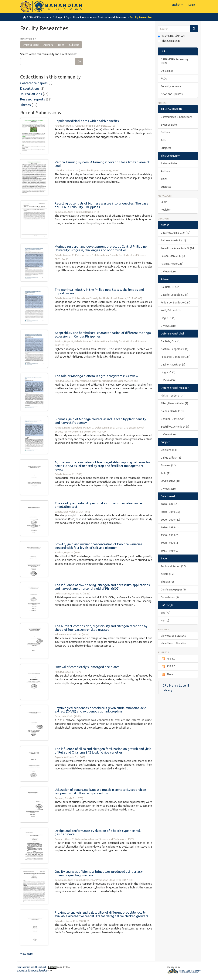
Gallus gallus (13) (171, 458)
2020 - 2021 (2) (170, 504)
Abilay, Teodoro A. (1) (173, 396)
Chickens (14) (169, 450)
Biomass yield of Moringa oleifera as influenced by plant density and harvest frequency (100, 421)
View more (26, 954)
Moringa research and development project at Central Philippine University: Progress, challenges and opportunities (101, 248)
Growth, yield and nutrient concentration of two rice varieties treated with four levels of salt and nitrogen (98, 546)
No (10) (165, 621)
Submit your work (171, 86)
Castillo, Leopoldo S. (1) (174, 295)
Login (164, 202)
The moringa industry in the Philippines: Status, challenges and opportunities (99, 291)
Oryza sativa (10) (171, 481)
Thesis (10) (167, 582)
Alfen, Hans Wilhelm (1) (174, 403)
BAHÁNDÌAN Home (38, 17)
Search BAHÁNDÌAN (171, 36)
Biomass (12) (168, 465)
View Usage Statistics (173, 636)
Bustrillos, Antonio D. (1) (175, 427)
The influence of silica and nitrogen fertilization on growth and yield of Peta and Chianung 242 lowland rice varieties (103, 751)
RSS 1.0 (168, 659)
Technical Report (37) (173, 566)
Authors (48, 45)
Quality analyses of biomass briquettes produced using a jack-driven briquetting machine (99, 873)
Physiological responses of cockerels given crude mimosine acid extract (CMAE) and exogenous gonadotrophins (100, 710)
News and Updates (172, 94)
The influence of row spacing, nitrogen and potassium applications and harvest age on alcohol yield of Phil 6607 (102, 587)
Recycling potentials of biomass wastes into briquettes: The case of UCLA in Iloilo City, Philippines (101, 205)
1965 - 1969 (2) (170, 551)
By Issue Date (31, 45)
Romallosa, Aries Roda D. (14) (178, 248)
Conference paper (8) (173, 590)
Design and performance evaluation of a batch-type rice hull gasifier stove (98, 832)
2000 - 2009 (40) (170, 520)
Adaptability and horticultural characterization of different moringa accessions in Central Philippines (103, 334)
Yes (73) (165, 613)
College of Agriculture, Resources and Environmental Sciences (89, 17)
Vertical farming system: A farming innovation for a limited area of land (102, 164)
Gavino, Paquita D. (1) (173, 365)
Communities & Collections (177, 117)
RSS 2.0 (168, 667)
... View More (168, 271)
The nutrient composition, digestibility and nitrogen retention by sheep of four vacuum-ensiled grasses (101, 628)
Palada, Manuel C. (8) (173, 256)
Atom (167, 674)
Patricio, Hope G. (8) (172, 264)
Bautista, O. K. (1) (171, 287)
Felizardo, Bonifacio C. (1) (175, 303)
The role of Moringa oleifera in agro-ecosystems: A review (96, 376)
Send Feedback (38, 967)
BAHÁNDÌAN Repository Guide (175, 61)
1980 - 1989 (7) (170, 535)
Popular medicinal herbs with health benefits (87, 121)
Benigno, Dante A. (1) (173, 419)
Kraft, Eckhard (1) (171, 310)
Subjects (74, 45)
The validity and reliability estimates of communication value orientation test (98, 505)
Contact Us (23, 967)
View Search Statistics (174, 643)
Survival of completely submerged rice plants (87, 667)
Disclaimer (167, 71)
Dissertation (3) (170, 597)
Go (79, 61)
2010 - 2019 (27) (170, 512)
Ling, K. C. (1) (168, 318)
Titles (61, 45)
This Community (169, 41)
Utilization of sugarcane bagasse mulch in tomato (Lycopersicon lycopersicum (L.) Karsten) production (100, 791)
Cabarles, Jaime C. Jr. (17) (175, 233)
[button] (177, 5)
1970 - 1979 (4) (170, 543)
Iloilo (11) (166, 473)
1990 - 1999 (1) (170, 527)
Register (166, 210)
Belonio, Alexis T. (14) (173, 240)
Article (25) (167, 574)
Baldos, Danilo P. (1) (172, 411)
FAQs (164, 79)
